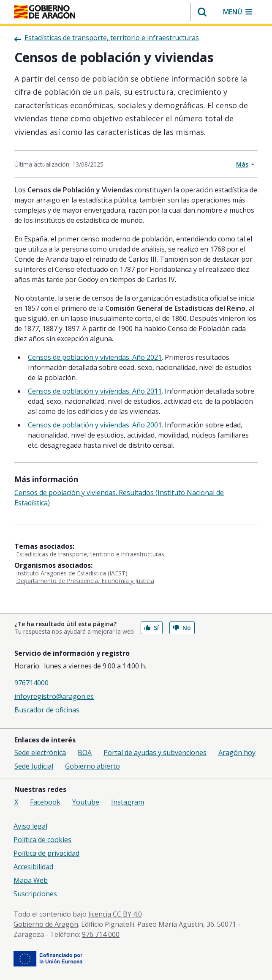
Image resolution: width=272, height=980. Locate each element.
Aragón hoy (237, 753)
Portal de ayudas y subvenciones (155, 753)
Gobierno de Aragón (46, 924)
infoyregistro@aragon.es (54, 696)
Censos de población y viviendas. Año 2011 (95, 391)
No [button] (182, 628)
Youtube (86, 802)
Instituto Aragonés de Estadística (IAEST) (72, 573)
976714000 (31, 683)
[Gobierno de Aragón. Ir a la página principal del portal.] (45, 12)
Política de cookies (42, 840)
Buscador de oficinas (47, 710)
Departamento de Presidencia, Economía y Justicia (85, 581)
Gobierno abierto (92, 766)
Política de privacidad (46, 853)
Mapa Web (31, 880)
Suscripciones (35, 894)
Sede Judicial (34, 766)
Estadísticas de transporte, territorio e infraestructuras (90, 554)
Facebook (45, 802)
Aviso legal (30, 826)
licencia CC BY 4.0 (115, 914)
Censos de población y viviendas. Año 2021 (95, 357)
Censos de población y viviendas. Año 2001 (95, 425)
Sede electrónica (40, 753)
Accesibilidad (33, 867)
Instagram (128, 802)
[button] (202, 12)
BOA (85, 753)
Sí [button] (152, 628)
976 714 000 (101, 934)
